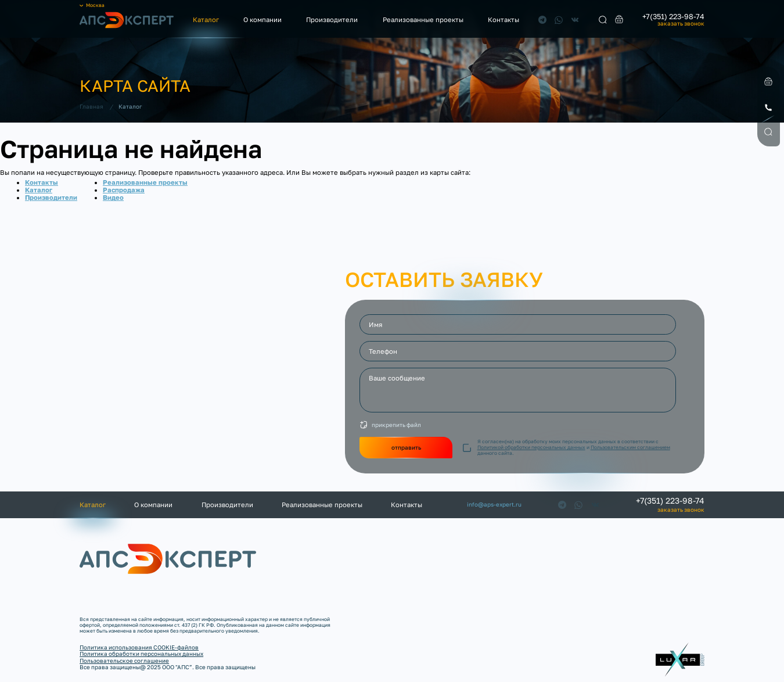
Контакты (504, 19)
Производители (332, 19)
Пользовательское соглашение (124, 661)
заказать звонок (681, 24)
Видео (113, 197)
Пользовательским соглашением (630, 447)
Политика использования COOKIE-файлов (139, 647)
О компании (262, 19)
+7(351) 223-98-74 (673, 17)
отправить (406, 447)
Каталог (206, 19)
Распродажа (124, 190)
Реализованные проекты (423, 19)
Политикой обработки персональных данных (531, 447)
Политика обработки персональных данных (141, 654)
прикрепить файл (396, 425)
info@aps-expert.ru (494, 505)
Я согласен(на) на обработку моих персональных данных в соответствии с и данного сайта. (574, 448)
